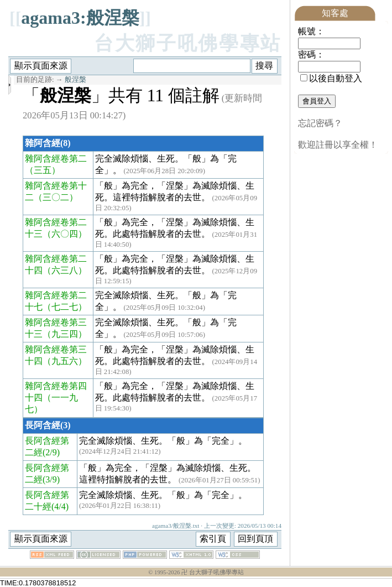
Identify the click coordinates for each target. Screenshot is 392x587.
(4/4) (60, 507)
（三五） (43, 170)
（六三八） (65, 270)
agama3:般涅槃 (80, 18)
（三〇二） (56, 197)
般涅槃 (75, 80)
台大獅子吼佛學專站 (188, 43)
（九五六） (65, 361)
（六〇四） (65, 234)
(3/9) (51, 479)
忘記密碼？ (320, 123)
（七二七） (65, 307)
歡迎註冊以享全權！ (338, 145)
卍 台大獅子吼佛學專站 (213, 572)
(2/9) (51, 452)
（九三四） (65, 334)
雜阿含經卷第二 (56, 159)
